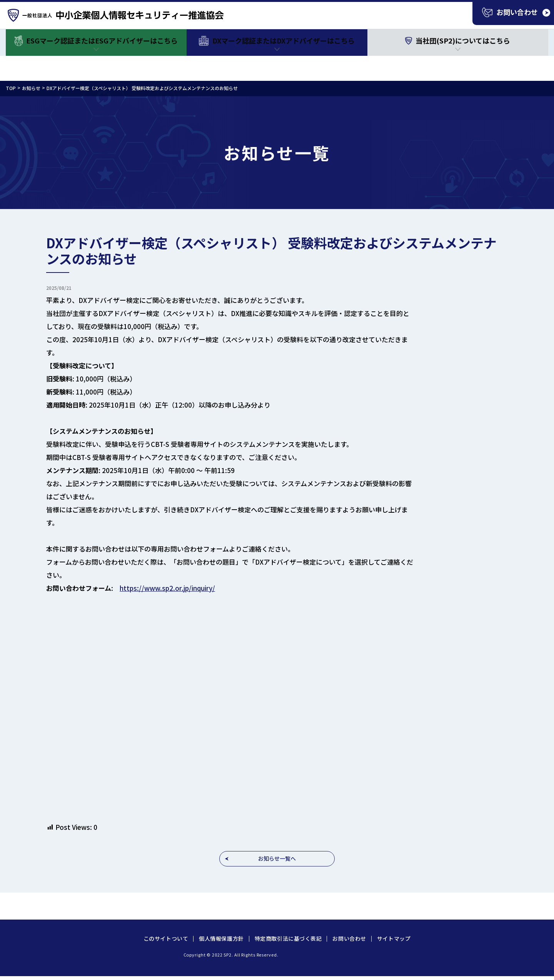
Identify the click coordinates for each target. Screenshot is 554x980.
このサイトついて (166, 938)
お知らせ (31, 88)
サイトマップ (394, 938)
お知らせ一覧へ (277, 858)
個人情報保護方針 (221, 938)
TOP (11, 88)
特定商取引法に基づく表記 (288, 938)
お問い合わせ (349, 938)
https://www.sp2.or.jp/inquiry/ (167, 588)
